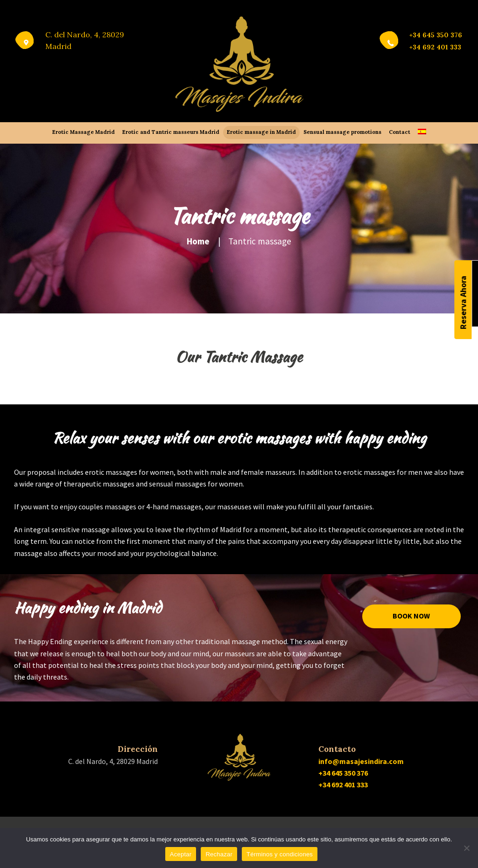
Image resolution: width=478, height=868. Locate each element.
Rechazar (219, 854)
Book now (411, 616)
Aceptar (181, 854)
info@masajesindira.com (361, 761)
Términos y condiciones (280, 854)
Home (198, 241)
